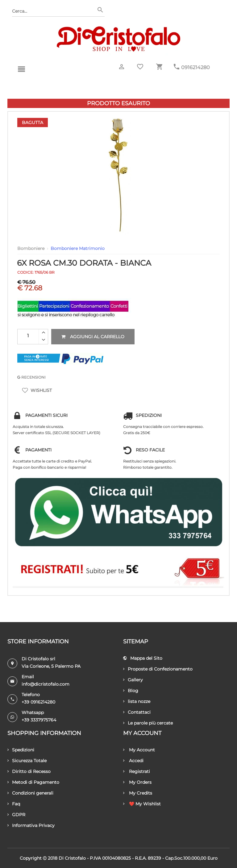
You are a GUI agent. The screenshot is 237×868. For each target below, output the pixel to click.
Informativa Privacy (31, 825)
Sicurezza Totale (27, 761)
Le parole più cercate (148, 723)
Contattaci (137, 712)
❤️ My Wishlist (142, 804)
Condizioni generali (30, 793)
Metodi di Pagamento (33, 782)
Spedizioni (21, 750)
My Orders (137, 782)
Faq (14, 804)
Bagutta (33, 123)
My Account (139, 750)
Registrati (137, 771)
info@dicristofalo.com (46, 684)
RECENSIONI (31, 377)
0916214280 (195, 67)
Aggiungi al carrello (93, 337)
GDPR (16, 815)
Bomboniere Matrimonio (78, 248)
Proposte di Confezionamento (158, 669)
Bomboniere (31, 248)
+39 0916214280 (38, 702)
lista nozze (137, 701)
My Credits (138, 793)
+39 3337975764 (39, 720)
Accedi (133, 761)
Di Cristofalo (72, 858)
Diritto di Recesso (29, 771)
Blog (131, 691)
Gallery (133, 680)
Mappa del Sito (143, 658)
